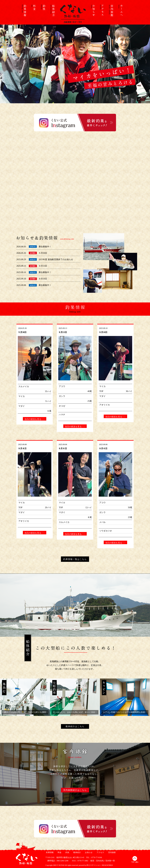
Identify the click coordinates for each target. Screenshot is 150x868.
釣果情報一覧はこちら (75, 559)
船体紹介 (77, 852)
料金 (59, 852)
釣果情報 (50, 852)
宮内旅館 (112, 852)
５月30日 (43, 253)
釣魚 (67, 852)
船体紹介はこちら (75, 726)
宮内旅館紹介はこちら (75, 790)
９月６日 (63, 448)
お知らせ (88, 852)
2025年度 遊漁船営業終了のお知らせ (56, 259)
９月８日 (22, 448)
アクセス (100, 852)
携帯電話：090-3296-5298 (57, 861)
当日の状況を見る (35, 419)
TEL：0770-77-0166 (94, 857)
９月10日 (43, 279)
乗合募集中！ (45, 247)
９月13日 (43, 266)
